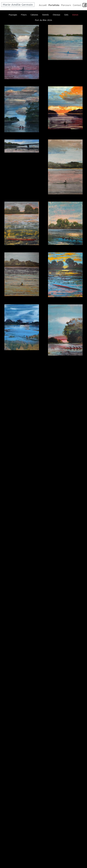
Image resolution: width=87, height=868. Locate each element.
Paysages (13, 15)
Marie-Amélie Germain (18, 5)
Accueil (43, 5)
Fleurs (24, 15)
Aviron (75, 15)
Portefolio (54, 5)
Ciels (66, 15)
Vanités (45, 15)
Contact (77, 5)
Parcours (66, 5)
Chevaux (56, 15)
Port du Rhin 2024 (44, 20)
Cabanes (34, 15)
